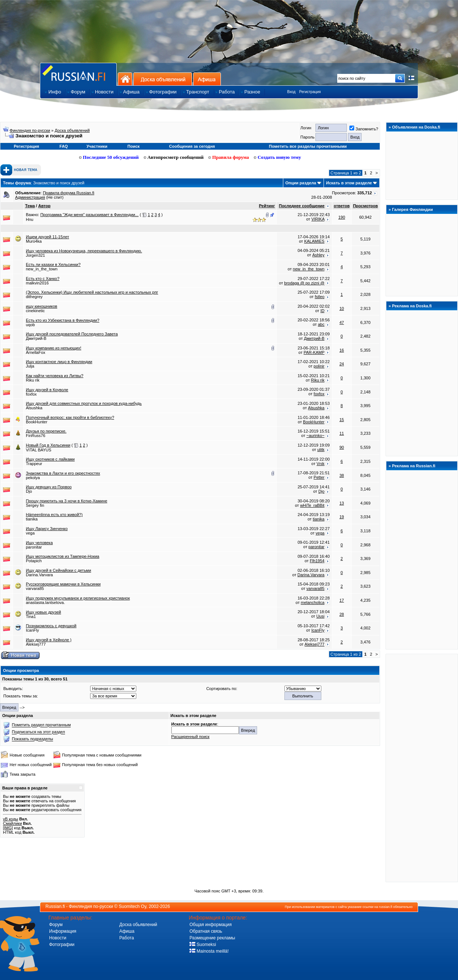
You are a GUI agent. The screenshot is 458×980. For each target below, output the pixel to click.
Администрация (30, 197)
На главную (125, 79)
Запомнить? (364, 129)
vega (30, 533)
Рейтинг (267, 206)
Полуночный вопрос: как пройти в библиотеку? (70, 417)
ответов (342, 206)
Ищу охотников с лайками (50, 459)
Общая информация (211, 925)
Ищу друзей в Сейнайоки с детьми (59, 570)
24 (342, 364)
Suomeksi (203, 945)
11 (342, 433)
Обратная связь (206, 931)
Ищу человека (39, 543)
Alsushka (34, 408)
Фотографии (62, 945)
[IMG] (8, 828)
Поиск (134, 146)
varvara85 (35, 588)
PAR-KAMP (314, 352)
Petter (319, 477)
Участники (97, 146)
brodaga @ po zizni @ (304, 283)
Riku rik (33, 380)
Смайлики (12, 823)
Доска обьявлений (138, 925)
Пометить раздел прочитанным (41, 725)
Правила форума (229, 157)
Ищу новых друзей (43, 612)
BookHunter (37, 422)
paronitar (34, 547)
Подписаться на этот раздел (38, 732)
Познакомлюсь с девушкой (51, 626)
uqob (30, 325)
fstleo (319, 297)
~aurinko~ (316, 436)
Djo (29, 491)
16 (342, 350)
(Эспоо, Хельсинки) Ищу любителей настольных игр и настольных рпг (92, 292)
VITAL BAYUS (39, 450)
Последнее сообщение (302, 206)
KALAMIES (314, 241)
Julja (30, 366)
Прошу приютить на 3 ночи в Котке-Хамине (66, 501)
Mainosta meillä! (209, 951)
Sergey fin (35, 505)
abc (321, 324)
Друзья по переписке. (46, 431)
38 (342, 475)
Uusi (320, 616)
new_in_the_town (42, 269)
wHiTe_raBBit (312, 505)
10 (342, 308)
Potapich (34, 561)
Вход (291, 92)
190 (342, 217)
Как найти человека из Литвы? (55, 376)
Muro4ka (34, 241)
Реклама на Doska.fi (412, 306)
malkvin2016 (37, 283)
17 (342, 600)
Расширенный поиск (191, 737)
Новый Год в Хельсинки (48, 445)
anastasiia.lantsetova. (45, 602)
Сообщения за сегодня (192, 146)
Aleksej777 (36, 644)
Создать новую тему (277, 157)
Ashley (318, 255)
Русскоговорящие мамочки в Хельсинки (63, 584)
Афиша (207, 79)
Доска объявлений (163, 79)
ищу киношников (42, 306)
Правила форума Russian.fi (69, 193)
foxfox (31, 394)
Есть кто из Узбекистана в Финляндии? (63, 320)
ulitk (321, 450)
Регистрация (310, 92)
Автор (44, 206)
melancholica (312, 602)
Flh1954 (317, 561)
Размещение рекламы (212, 938)
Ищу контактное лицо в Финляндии (59, 362)
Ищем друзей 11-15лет (47, 237)
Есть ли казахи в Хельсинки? (53, 264)
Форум (56, 925)
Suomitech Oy (133, 906)
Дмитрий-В (36, 338)
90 (342, 447)
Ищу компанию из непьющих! (54, 348)
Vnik (320, 464)
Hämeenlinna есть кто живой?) (54, 515)
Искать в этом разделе (349, 183)
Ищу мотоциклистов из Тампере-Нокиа (63, 556)
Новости (58, 938)
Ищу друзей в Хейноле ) (49, 640)
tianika (32, 519)
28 (342, 614)
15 (342, 420)
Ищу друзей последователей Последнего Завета (72, 334)
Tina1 (31, 617)
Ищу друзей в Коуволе (47, 390)
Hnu (30, 219)
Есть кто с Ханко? (43, 279)
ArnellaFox (36, 352)
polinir (319, 366)
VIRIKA (318, 219)
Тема (30, 206)
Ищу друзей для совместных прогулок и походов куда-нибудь (84, 403)
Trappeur (34, 464)
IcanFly (32, 630)
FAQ (64, 146)
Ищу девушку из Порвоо (49, 487)
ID (322, 311)
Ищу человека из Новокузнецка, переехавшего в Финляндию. (84, 251)
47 (342, 322)
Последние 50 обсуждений (109, 157)
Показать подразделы (32, 739)
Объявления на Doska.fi (416, 127)
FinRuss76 (36, 436)
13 (342, 503)
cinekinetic (35, 311)
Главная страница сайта (78, 74)
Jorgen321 (35, 255)
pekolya (33, 478)
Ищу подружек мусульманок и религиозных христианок (78, 598)
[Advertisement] (422, 768)
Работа (127, 938)
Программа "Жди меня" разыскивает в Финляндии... (89, 215)
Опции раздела (301, 183)
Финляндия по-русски (30, 130)
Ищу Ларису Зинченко (47, 529)
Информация (63, 931)
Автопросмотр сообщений (174, 157)
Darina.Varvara (39, 575)
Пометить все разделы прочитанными (308, 146)
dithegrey (34, 297)
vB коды (11, 819)
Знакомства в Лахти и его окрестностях (63, 473)
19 (342, 517)
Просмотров (365, 206)
